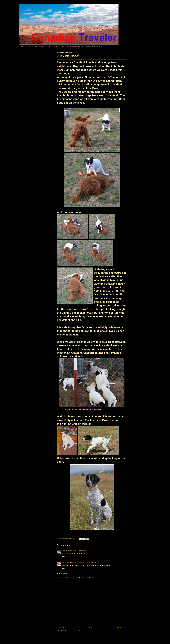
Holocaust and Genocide (95, 46)
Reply (64, 556)
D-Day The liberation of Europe (73, 46)
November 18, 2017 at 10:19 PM (76, 551)
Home (23, 46)
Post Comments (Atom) (73, 631)
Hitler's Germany (54, 46)
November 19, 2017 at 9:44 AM (86, 563)
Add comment (62, 573)
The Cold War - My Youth (36, 46)
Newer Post (61, 627)
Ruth (64, 551)
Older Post (121, 627)
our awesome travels (69, 563)
